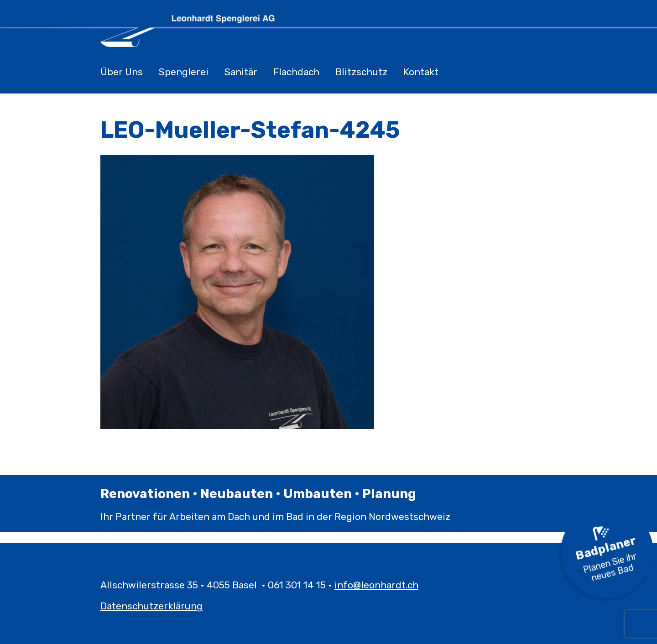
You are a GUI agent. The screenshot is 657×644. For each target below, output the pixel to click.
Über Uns (122, 72)
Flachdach (296, 72)
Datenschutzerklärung (151, 606)
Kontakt (421, 72)
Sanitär (241, 72)
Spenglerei (184, 72)
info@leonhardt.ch (376, 585)
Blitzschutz (361, 72)
